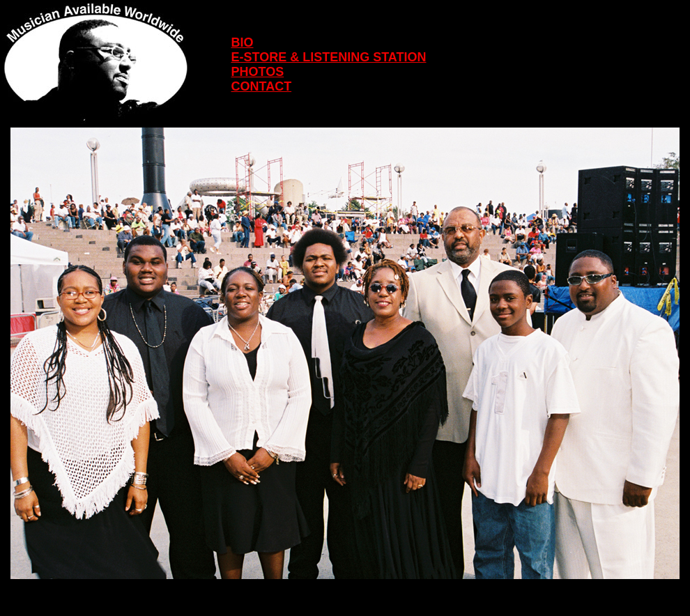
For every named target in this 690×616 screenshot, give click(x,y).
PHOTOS (257, 72)
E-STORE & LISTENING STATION (328, 57)
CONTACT (261, 86)
